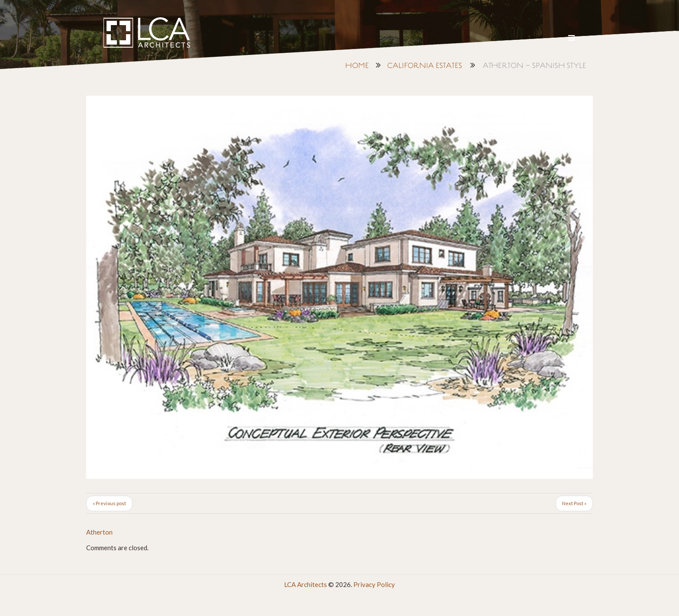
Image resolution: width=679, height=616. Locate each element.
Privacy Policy (374, 584)
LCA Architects (306, 584)
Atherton (99, 532)
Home (357, 66)
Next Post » (574, 503)
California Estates (425, 66)
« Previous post (109, 503)
